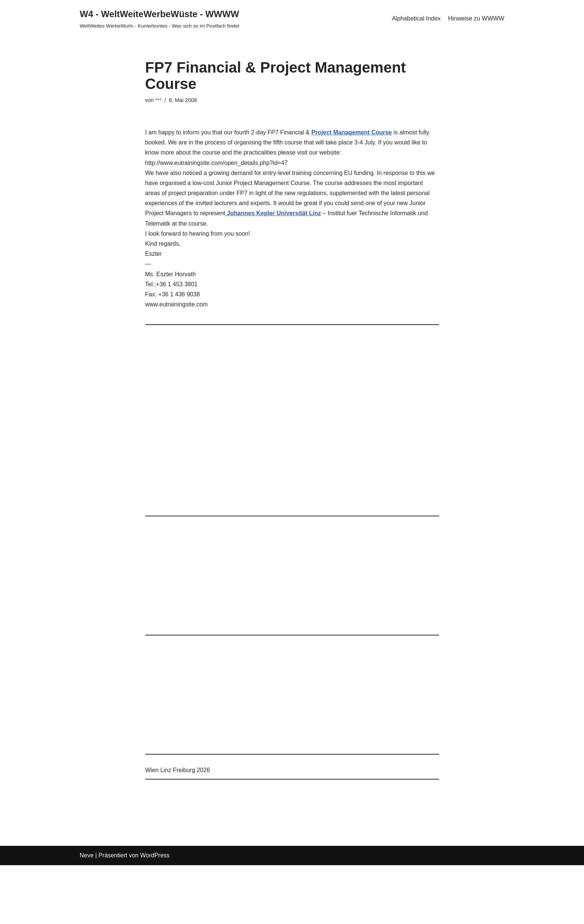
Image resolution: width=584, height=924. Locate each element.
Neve (87, 855)
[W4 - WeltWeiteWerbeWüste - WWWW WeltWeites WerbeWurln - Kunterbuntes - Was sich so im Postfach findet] (159, 18)
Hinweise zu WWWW (476, 18)
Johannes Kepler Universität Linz (273, 213)
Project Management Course (352, 132)
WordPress (155, 855)
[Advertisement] (292, 424)
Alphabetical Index (416, 18)
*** (158, 100)
